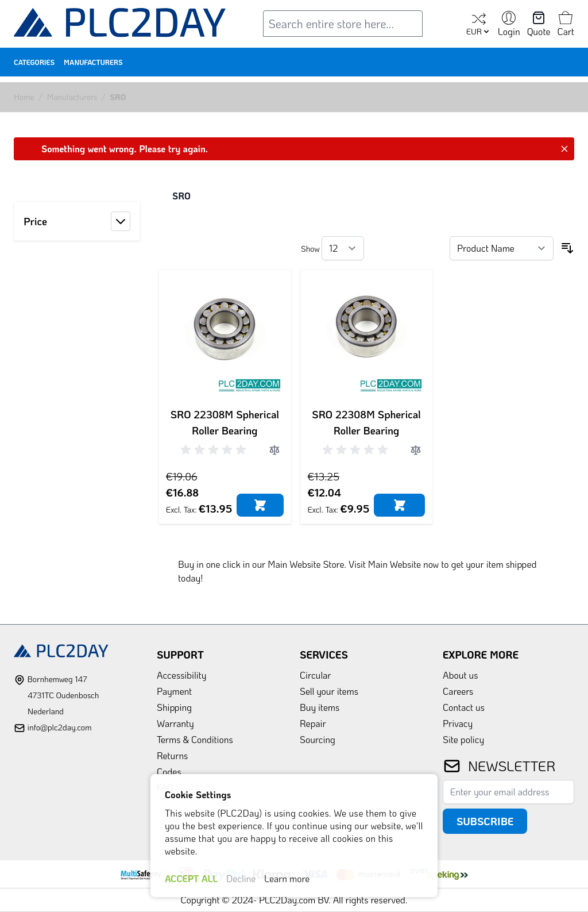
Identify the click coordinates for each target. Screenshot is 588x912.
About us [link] (461, 675)
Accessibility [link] (181, 675)
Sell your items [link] (329, 691)
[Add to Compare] (274, 450)
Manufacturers (93, 62)
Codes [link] (169, 771)
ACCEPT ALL (191, 878)
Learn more (287, 878)
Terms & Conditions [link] (195, 739)
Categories (34, 62)
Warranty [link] (175, 723)
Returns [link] (172, 755)
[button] (77, 221)
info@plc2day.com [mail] (59, 727)
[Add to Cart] (260, 505)
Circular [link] (316, 675)
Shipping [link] (174, 707)
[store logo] (120, 25)
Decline (241, 878)
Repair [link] (313, 723)
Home (24, 97)
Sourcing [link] (318, 739)
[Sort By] (502, 248)
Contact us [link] (464, 707)
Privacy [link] (458, 723)
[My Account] (509, 25)
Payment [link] (174, 691)
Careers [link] (458, 691)
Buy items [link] (320, 707)
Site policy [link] (463, 739)
